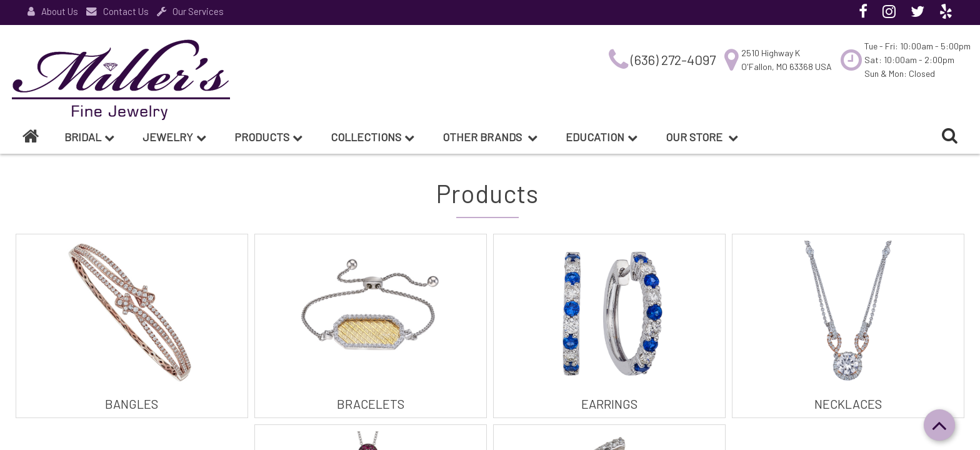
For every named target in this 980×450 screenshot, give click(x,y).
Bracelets (371, 404)
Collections (372, 137)
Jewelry (174, 137)
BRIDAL (89, 137)
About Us (53, 11)
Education (602, 137)
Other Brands (490, 137)
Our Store (702, 137)
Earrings (609, 404)
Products (268, 137)
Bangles (132, 404)
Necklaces (848, 404)
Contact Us (117, 11)
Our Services (190, 11)
